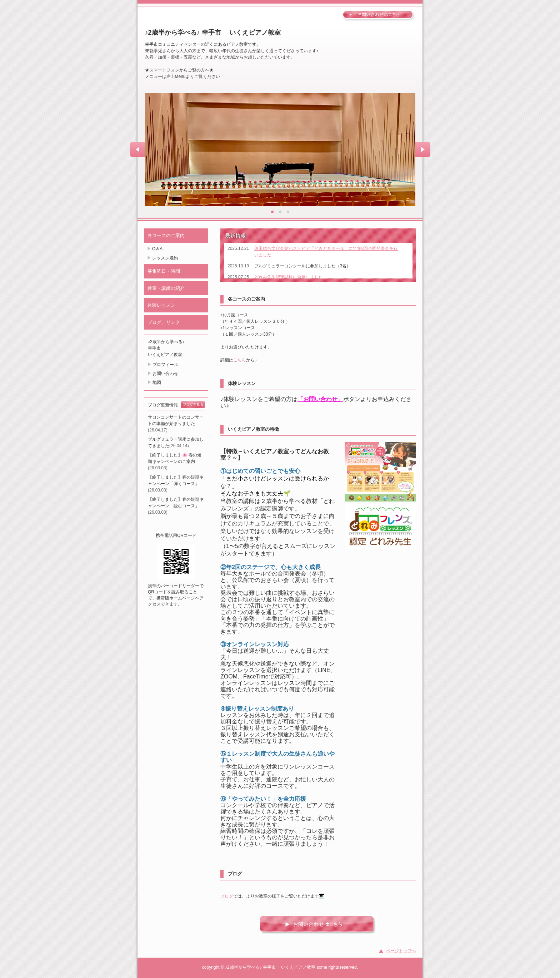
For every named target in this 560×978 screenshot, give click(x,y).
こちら (240, 360)
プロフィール (165, 365)
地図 (157, 382)
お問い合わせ (165, 374)
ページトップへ (401, 951)
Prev (137, 149)
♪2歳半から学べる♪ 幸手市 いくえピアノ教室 (213, 33)
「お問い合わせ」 (320, 399)
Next (423, 149)
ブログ (227, 896)
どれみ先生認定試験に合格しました (289, 277)
